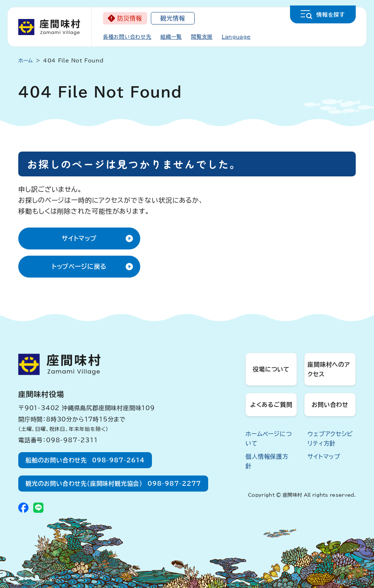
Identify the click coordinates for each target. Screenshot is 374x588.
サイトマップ (79, 238)
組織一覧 (171, 37)
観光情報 (173, 18)
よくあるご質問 (271, 405)
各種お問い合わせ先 (127, 37)
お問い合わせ (330, 405)
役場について (271, 369)
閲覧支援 (202, 37)
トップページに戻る (79, 266)
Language (236, 37)
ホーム (26, 61)
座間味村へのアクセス (329, 369)
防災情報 (129, 18)
